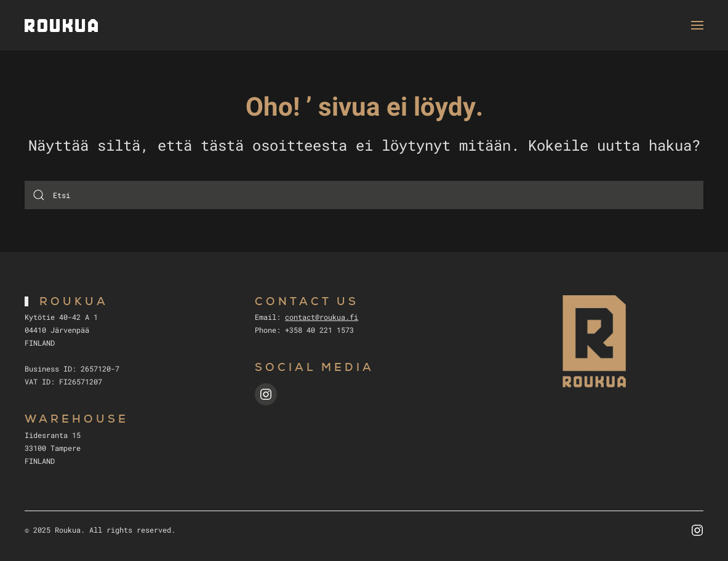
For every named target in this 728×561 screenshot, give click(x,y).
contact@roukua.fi (322, 317)
